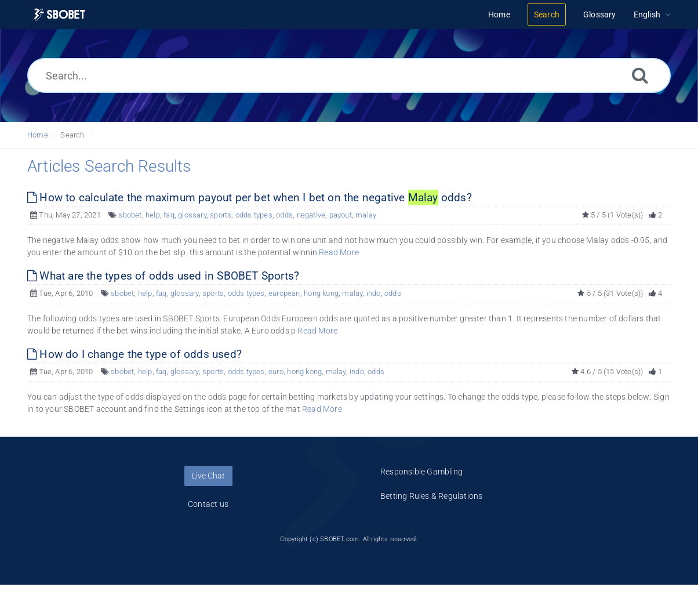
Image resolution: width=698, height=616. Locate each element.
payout (341, 215)
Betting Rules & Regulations (431, 496)
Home (38, 135)
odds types (254, 215)
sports (221, 215)
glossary (192, 215)
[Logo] (60, 15)
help (153, 215)
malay (366, 215)
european (284, 293)
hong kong (321, 293)
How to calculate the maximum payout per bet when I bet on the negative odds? (250, 198)
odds (284, 215)
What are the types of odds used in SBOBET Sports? (163, 276)
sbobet (130, 215)
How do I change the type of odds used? (134, 354)
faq (169, 215)
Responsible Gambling (421, 472)
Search (72, 135)
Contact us (208, 504)
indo (374, 293)
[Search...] (349, 75)
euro (276, 372)
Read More (339, 252)
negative (311, 215)
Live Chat (208, 476)
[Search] (640, 75)
